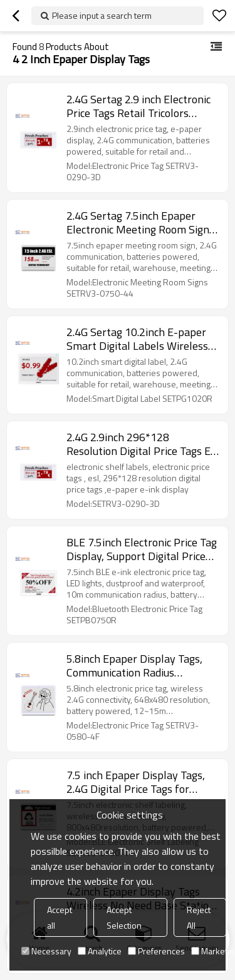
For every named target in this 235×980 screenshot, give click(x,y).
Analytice (100, 951)
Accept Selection (124, 917)
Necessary (46, 951)
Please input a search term (102, 15)
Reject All (199, 917)
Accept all (60, 917)
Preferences (156, 951)
